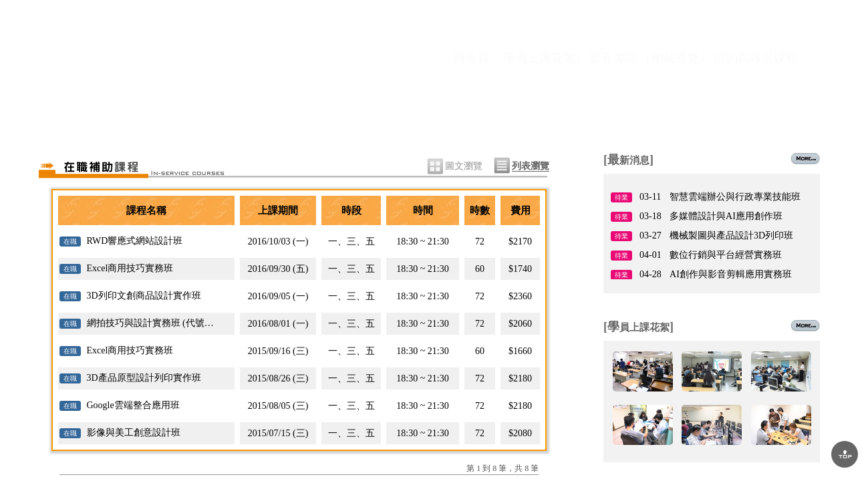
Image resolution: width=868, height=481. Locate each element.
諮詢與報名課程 (756, 82)
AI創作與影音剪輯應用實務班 (731, 274)
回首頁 (471, 82)
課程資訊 (322, 116)
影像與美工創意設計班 (134, 433)
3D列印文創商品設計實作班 (144, 296)
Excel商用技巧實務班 (130, 268)
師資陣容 (433, 116)
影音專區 (613, 82)
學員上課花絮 (539, 82)
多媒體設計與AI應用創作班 (726, 216)
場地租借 (654, 116)
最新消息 (211, 116)
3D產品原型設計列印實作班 (144, 378)
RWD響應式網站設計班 (135, 241)
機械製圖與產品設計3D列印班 (731, 235)
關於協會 (100, 116)
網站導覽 (676, 82)
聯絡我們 (765, 116)
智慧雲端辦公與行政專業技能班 (735, 197)
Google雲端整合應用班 (133, 405)
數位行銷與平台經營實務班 (726, 255)
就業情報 (543, 116)
